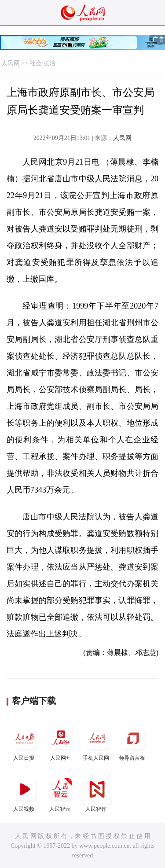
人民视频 (25, 793)
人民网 (11, 63)
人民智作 (97, 793)
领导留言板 (133, 742)
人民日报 (25, 742)
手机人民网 (97, 742)
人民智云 (61, 793)
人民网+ (61, 742)
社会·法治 (43, 63)
